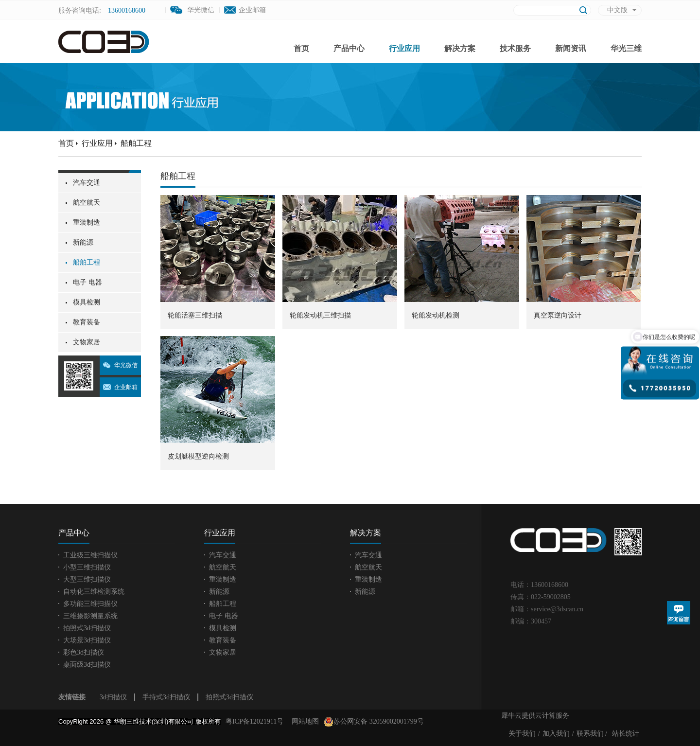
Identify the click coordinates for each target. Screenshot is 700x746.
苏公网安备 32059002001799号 (374, 722)
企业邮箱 (252, 10)
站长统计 (626, 734)
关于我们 (522, 734)
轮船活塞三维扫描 (195, 315)
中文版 (617, 10)
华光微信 (126, 365)
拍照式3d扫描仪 (229, 697)
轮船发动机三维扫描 (320, 315)
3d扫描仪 (113, 697)
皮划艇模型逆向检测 (198, 456)
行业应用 (97, 143)
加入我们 (556, 734)
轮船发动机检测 (436, 315)
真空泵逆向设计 (558, 315)
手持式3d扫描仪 (166, 697)
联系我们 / (592, 734)
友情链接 (72, 697)
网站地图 (304, 721)
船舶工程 (136, 143)
